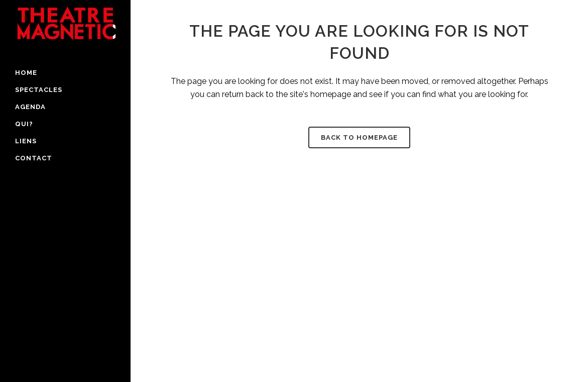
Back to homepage (359, 137)
